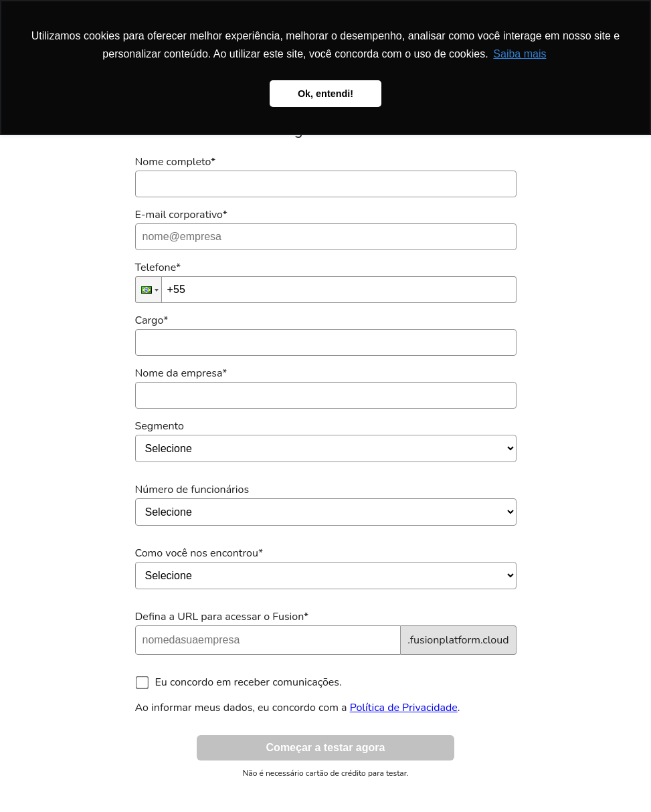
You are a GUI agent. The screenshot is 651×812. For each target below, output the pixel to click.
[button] (149, 290)
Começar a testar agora (326, 747)
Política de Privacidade (404, 708)
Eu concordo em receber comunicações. (249, 682)
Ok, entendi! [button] (325, 94)
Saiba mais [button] (520, 54)
